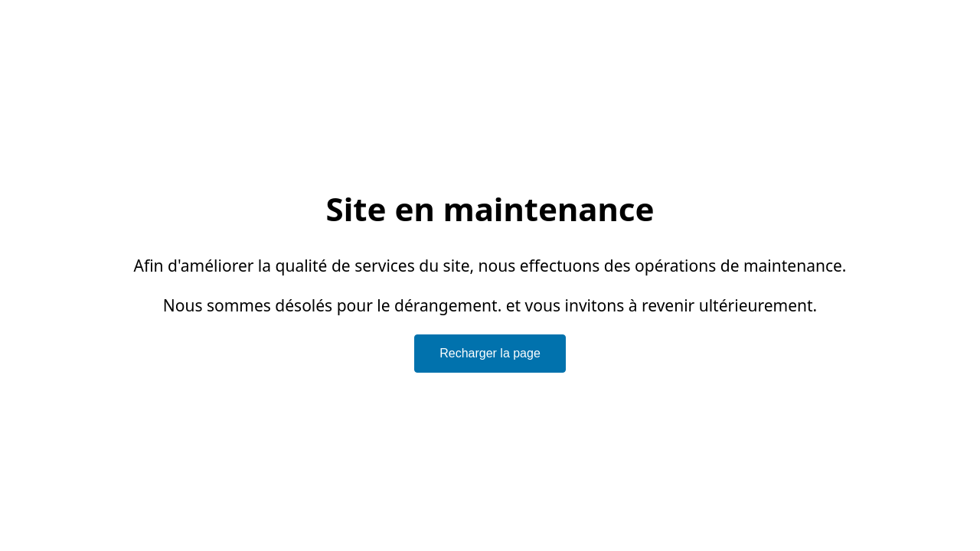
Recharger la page (490, 353)
